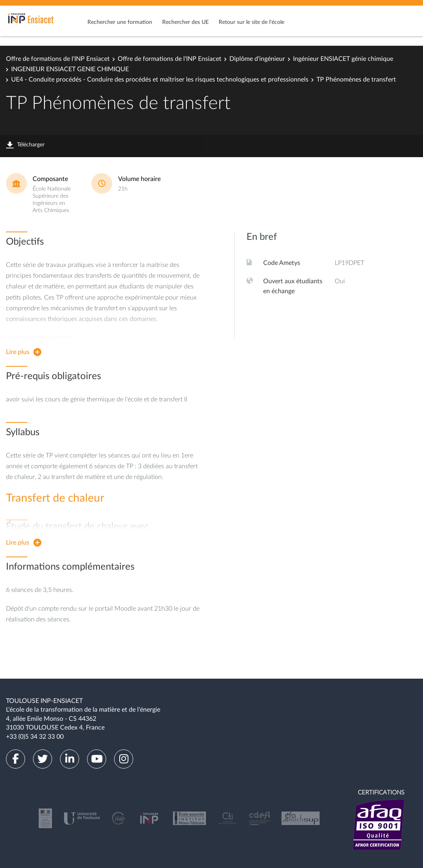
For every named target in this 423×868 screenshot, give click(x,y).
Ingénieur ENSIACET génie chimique (343, 59)
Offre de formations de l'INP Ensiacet (58, 59)
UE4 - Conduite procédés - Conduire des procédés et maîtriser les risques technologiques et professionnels (160, 80)
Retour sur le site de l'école (251, 22)
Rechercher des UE (185, 22)
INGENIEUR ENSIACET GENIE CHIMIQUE (70, 69)
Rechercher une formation (120, 22)
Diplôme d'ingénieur (257, 59)
